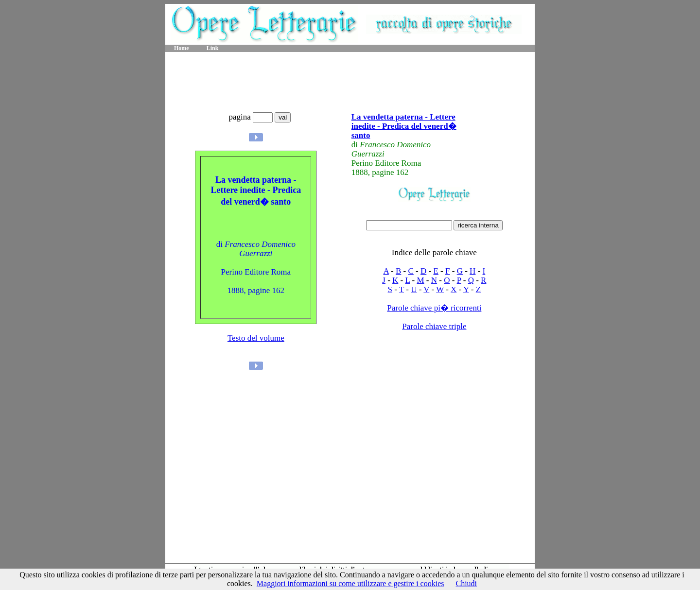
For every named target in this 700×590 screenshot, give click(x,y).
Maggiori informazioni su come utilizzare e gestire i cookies (350, 583)
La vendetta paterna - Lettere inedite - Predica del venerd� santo (404, 126)
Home (182, 48)
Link (213, 48)
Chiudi (466, 583)
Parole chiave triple (434, 326)
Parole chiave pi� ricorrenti (434, 308)
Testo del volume (256, 338)
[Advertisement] (350, 83)
